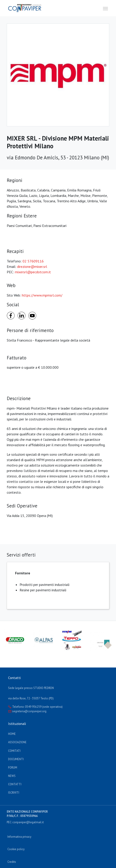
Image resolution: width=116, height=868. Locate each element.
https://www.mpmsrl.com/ (42, 295)
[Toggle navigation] (105, 8)
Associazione (17, 742)
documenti (16, 759)
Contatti (15, 784)
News (12, 776)
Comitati (14, 751)
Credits (12, 862)
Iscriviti (14, 793)
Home (12, 734)
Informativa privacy (19, 837)
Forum (13, 768)
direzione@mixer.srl (32, 267)
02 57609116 (33, 261)
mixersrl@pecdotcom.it (33, 272)
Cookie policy (16, 849)
